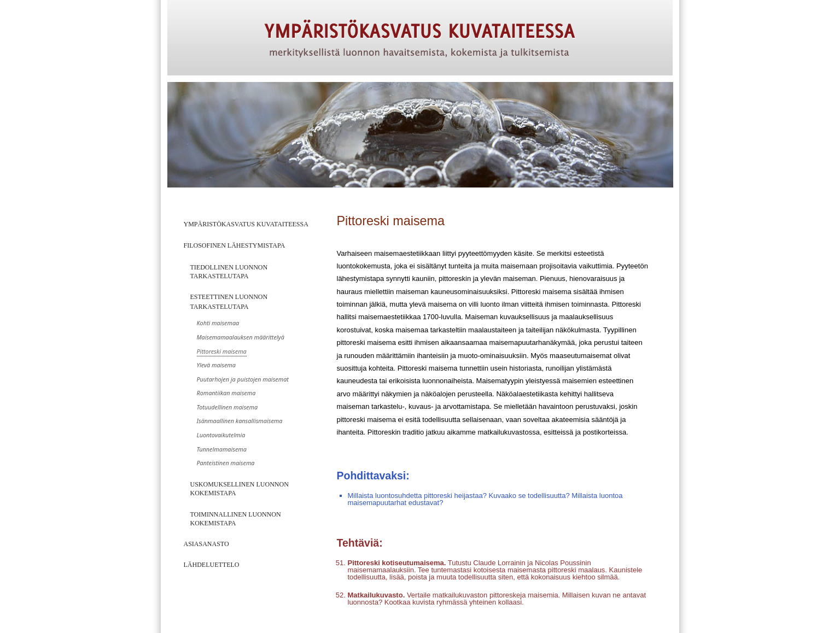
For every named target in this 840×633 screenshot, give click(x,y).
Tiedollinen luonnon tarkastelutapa (229, 272)
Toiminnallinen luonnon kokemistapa (236, 519)
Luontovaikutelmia (221, 435)
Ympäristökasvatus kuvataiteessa (246, 224)
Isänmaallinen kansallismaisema (240, 421)
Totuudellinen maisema (227, 407)
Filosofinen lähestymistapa (235, 245)
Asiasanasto (206, 544)
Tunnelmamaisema (222, 449)
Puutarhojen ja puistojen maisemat (243, 379)
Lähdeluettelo (212, 565)
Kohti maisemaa (218, 323)
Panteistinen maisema (226, 463)
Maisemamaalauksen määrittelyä (241, 337)
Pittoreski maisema (222, 351)
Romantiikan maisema (226, 393)
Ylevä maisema (216, 365)
